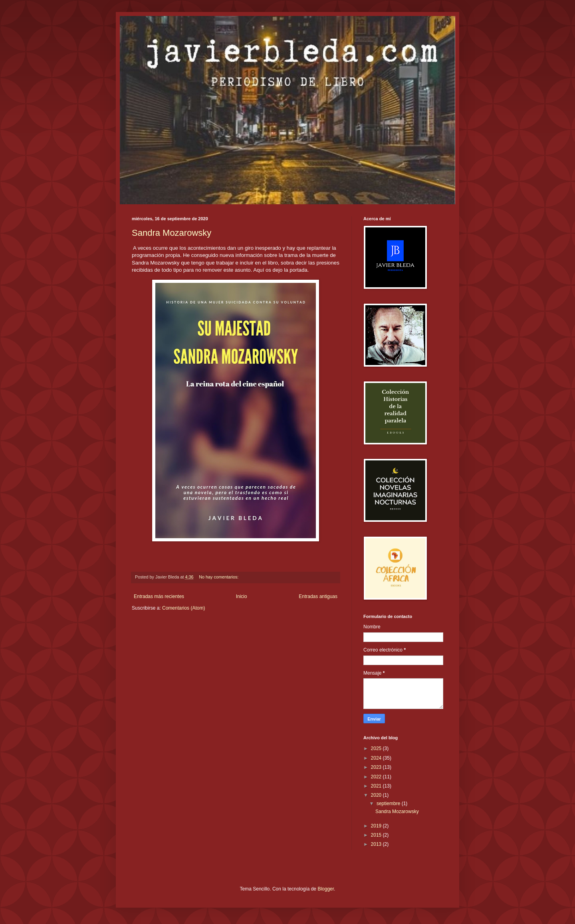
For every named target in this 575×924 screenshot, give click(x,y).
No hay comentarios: (219, 577)
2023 (377, 767)
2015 (377, 835)
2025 (377, 748)
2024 (377, 758)
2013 (377, 844)
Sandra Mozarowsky (172, 233)
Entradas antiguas (318, 596)
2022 (377, 777)
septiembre (389, 804)
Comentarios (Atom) (183, 608)
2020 (377, 795)
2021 (377, 786)
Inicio (242, 596)
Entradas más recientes (159, 596)
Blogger (326, 889)
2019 (377, 826)
